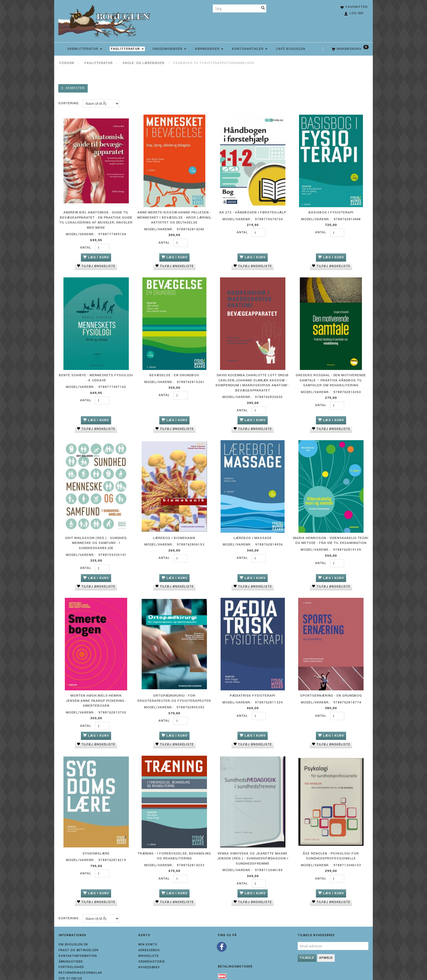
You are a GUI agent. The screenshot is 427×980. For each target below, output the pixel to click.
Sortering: (69, 103)
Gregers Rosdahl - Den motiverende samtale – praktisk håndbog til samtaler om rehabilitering (331, 376)
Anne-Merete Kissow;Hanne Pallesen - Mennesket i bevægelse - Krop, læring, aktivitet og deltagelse (174, 216)
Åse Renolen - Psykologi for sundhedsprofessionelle (331, 844)
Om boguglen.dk (73, 932)
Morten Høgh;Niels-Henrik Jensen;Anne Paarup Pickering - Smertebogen (96, 692)
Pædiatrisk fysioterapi (253, 687)
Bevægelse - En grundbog (174, 371)
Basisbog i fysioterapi (331, 211)
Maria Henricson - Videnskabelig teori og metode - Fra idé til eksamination (331, 534)
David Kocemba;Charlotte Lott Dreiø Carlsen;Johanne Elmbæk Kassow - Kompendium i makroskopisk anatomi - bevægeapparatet (253, 379)
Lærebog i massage (253, 532)
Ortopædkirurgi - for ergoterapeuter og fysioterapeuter (174, 689)
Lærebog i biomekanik (174, 532)
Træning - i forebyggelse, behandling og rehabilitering (174, 844)
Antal (86, 246)
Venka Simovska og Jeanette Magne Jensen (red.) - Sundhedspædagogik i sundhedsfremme (253, 847)
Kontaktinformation (78, 944)
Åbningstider (71, 949)
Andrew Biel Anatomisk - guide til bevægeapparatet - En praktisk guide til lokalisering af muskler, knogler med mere (96, 218)
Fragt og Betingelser (79, 938)
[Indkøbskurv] (350, 49)
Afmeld (326, 946)
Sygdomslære (96, 842)
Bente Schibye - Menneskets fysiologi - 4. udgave (96, 374)
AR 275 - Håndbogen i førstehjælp (253, 211)
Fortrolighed (71, 955)
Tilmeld (307, 946)
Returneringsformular (80, 961)
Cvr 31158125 (70, 966)
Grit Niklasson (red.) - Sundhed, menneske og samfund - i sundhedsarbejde (96, 537)
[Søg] (263, 8)
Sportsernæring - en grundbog (331, 687)
